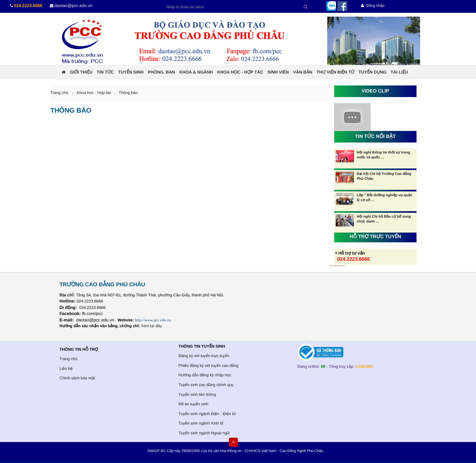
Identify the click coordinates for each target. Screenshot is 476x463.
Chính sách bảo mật (77, 378)
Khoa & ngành (196, 72)
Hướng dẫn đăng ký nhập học (205, 375)
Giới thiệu (81, 72)
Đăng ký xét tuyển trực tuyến (204, 356)
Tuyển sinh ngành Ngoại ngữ (204, 433)
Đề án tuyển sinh (193, 404)
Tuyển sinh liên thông (197, 394)
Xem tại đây (151, 326)
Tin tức (105, 72)
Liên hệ (66, 369)
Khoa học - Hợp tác (240, 72)
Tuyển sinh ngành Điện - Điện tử (207, 414)
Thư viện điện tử (335, 72)
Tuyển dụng (372, 72)
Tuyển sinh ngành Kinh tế (201, 423)
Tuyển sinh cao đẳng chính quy (206, 385)
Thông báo (128, 93)
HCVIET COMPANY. (328, 452)
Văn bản (303, 72)
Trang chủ (69, 359)
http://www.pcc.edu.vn (153, 320)
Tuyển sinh (131, 72)
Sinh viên (278, 72)
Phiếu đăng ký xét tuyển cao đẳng (208, 365)
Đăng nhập (373, 5)
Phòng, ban (161, 72)
